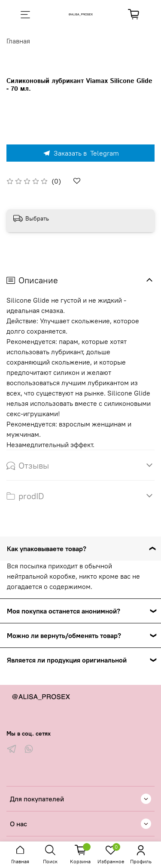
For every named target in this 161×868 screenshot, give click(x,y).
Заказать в (81, 153)
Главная (18, 41)
